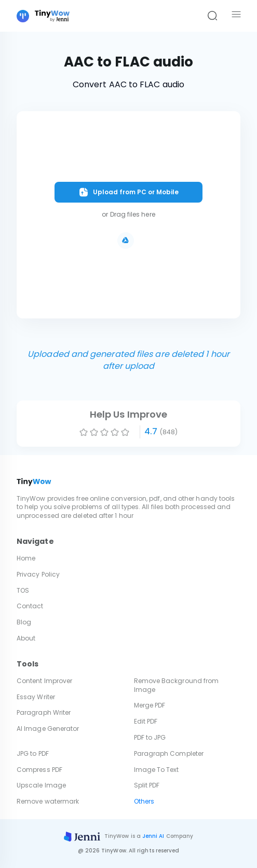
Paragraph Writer (44, 712)
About (26, 638)
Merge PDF (150, 705)
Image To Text (157, 770)
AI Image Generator (48, 729)
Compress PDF (39, 770)
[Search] (212, 16)
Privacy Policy (38, 574)
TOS (23, 590)
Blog (24, 622)
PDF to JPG (150, 737)
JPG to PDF (33, 753)
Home (26, 558)
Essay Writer (36, 697)
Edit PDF (146, 721)
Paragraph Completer (169, 753)
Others (144, 801)
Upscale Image (41, 785)
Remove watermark (48, 801)
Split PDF (147, 785)
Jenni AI (153, 836)
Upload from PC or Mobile (128, 192)
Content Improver (44, 681)
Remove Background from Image (177, 685)
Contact (30, 606)
